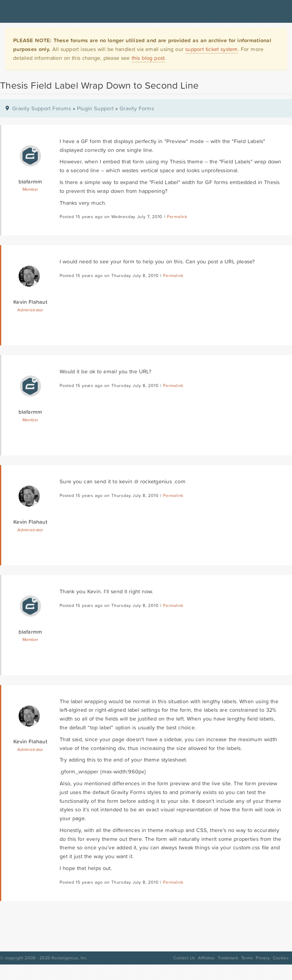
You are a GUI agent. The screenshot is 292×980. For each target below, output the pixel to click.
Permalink (177, 217)
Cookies (281, 958)
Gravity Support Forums (42, 108)
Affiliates (206, 958)
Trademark (228, 958)
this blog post (148, 58)
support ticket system (212, 49)
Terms (247, 958)
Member (31, 189)
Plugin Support (95, 108)
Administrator (30, 310)
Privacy (263, 958)
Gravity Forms (137, 108)
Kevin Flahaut (30, 302)
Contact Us (184, 958)
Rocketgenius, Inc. (69, 958)
